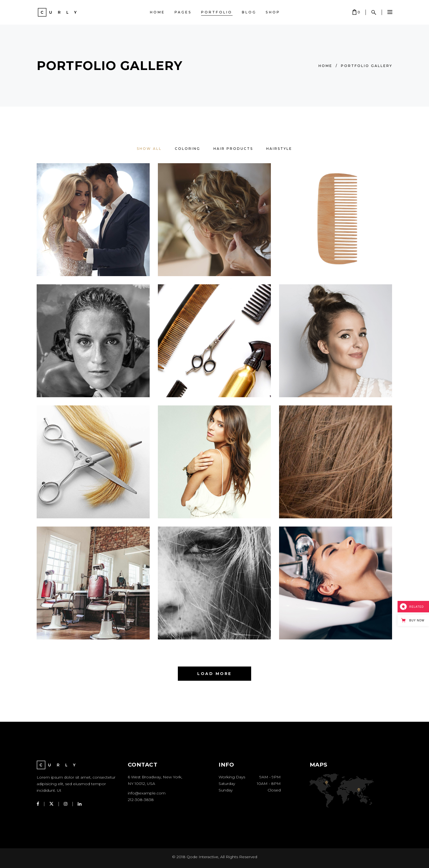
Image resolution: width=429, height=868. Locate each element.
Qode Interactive (202, 857)
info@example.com (147, 793)
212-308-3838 (141, 800)
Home (325, 66)
